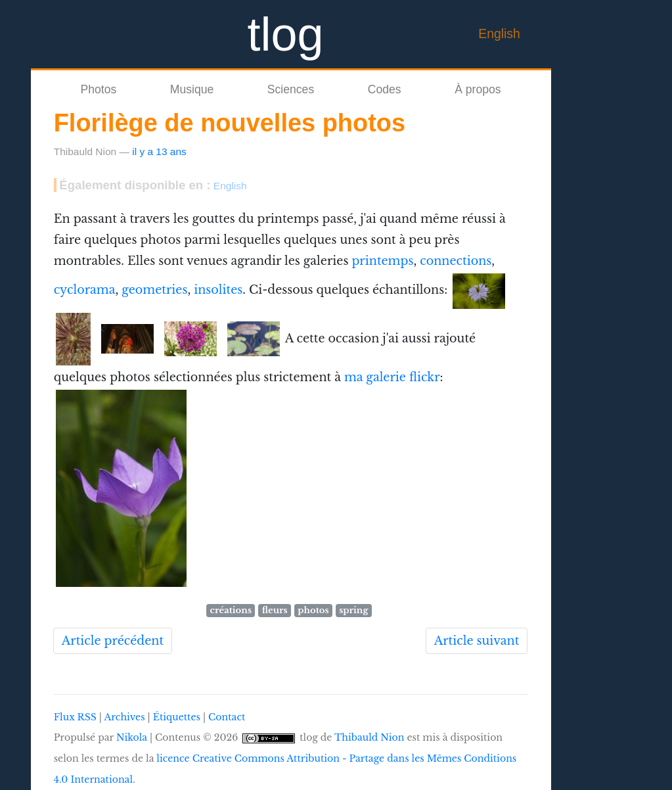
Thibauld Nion (370, 737)
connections (456, 261)
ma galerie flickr (392, 377)
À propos (478, 89)
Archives (124, 717)
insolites (218, 290)
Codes (385, 89)
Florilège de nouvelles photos (230, 123)
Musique (192, 89)
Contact (227, 717)
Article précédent (113, 641)
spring (353, 610)
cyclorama (85, 290)
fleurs (275, 610)
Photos (98, 89)
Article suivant (477, 641)
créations (231, 610)
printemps (382, 261)
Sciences (291, 89)
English (499, 34)
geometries (154, 290)
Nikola (132, 737)
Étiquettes (177, 717)
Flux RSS (75, 717)
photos (313, 610)
